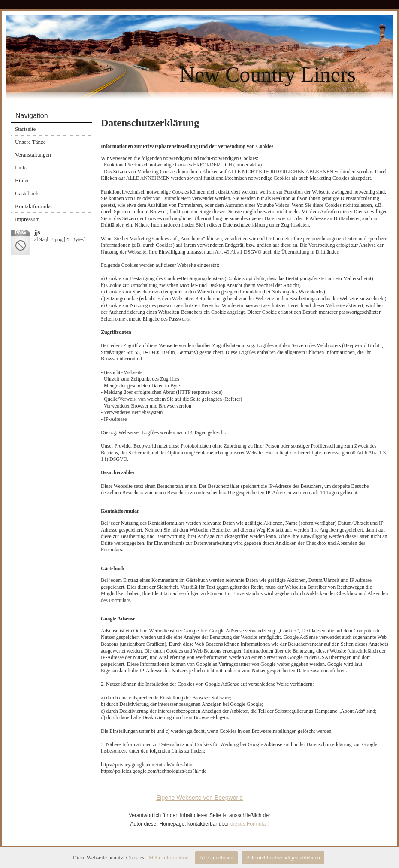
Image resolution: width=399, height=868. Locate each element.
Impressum (27, 219)
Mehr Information (169, 857)
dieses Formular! (249, 824)
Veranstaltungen (33, 155)
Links (21, 168)
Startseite (25, 129)
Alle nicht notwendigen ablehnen (283, 857)
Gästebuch (27, 193)
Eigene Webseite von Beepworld (199, 798)
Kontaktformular (34, 206)
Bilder (22, 180)
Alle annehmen (216, 857)
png (20, 233)
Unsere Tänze (30, 142)
